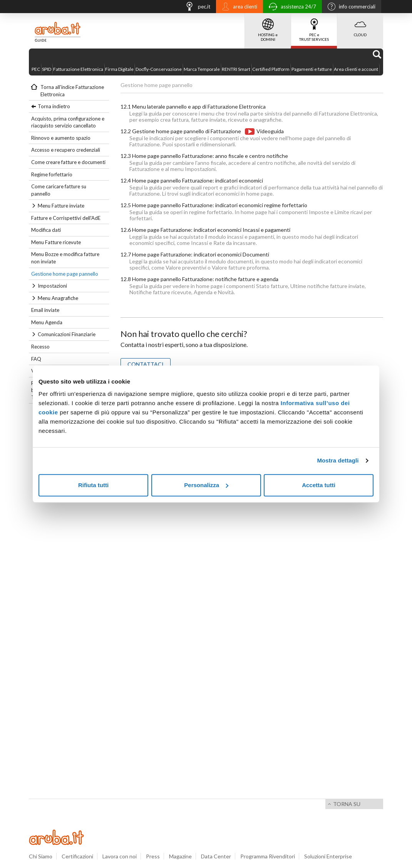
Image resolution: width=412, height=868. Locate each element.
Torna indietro (54, 106)
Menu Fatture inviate (61, 206)
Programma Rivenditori (268, 856)
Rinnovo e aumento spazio (61, 138)
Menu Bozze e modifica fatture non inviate (65, 258)
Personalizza (206, 485)
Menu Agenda (47, 322)
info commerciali (350, 7)
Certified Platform (271, 69)
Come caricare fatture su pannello (59, 190)
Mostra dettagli (338, 460)
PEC (36, 69)
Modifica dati (46, 230)
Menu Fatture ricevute (56, 242)
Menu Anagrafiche (58, 298)
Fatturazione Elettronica (78, 69)
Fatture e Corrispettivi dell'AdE (66, 218)
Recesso (40, 347)
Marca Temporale (202, 69)
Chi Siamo (41, 856)
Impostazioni (52, 286)
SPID (47, 69)
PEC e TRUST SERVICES (314, 27)
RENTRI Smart (236, 69)
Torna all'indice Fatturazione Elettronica (72, 91)
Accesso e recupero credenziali (66, 150)
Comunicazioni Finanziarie (67, 334)
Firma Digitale (119, 69)
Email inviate (45, 310)
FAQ (36, 359)
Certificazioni (77, 856)
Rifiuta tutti (93, 485)
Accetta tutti (319, 485)
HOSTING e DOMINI (268, 27)
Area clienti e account (356, 69)
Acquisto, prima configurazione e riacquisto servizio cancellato (68, 122)
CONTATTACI (146, 364)
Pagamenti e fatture (312, 69)
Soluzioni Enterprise (328, 856)
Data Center (216, 856)
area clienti (238, 7)
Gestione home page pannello (65, 274)
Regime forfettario (52, 174)
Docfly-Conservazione (159, 69)
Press (153, 856)
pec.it (196, 8)
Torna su (347, 804)
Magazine (180, 856)
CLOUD (360, 25)
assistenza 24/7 (291, 8)
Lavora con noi (120, 856)
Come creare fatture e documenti (68, 162)
